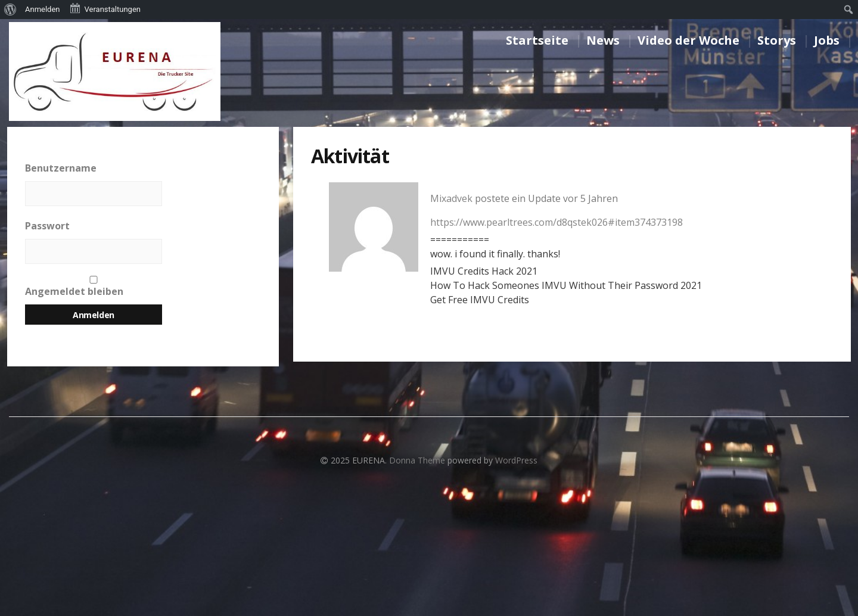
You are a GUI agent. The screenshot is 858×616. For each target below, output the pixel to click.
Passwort (47, 226)
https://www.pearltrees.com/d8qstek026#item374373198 (557, 222)
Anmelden (43, 9)
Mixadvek (451, 198)
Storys (777, 40)
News (603, 40)
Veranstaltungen (105, 8)
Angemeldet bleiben (94, 287)
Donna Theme (418, 460)
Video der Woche (688, 40)
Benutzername (61, 168)
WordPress (516, 460)
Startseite (537, 40)
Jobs (827, 40)
